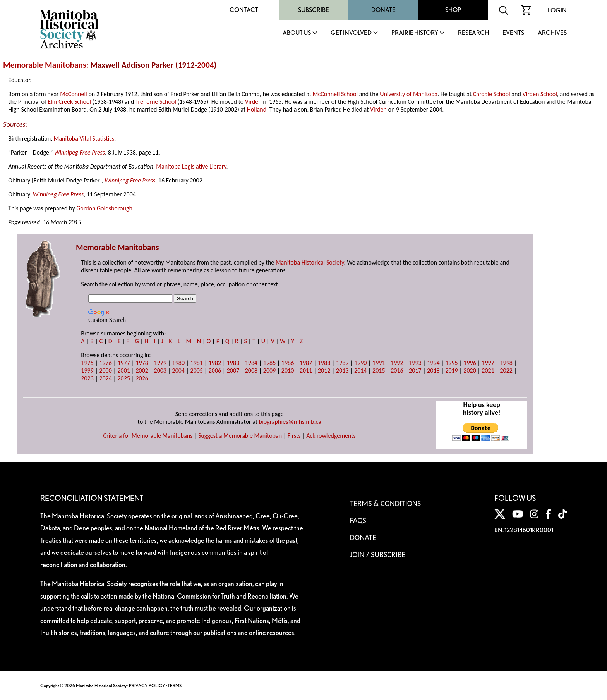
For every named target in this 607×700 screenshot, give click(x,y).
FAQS (358, 520)
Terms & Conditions (385, 503)
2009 (269, 371)
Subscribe (314, 10)
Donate (383, 10)
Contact (244, 10)
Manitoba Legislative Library (191, 166)
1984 (251, 363)
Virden (253, 102)
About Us (297, 33)
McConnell (74, 94)
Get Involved (351, 33)
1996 (470, 363)
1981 (197, 363)
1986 (288, 363)
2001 (123, 371)
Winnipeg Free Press (80, 152)
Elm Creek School (69, 102)
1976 (105, 363)
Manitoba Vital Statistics (84, 138)
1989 (342, 363)
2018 (433, 371)
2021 (488, 371)
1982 (215, 363)
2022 (506, 371)
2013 (342, 371)
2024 (105, 378)
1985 (269, 363)
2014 (360, 371)
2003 (160, 371)
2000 (105, 371)
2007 (233, 371)
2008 (251, 371)
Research (473, 33)
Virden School (540, 94)
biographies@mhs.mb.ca (290, 422)
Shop (453, 10)
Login (557, 10)
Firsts (294, 436)
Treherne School (156, 102)
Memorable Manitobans (45, 65)
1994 (433, 363)
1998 (506, 363)
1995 (451, 363)
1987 (306, 363)
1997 (488, 363)
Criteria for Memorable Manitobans (148, 436)
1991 (379, 363)
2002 (142, 371)
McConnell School (335, 94)
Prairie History (415, 33)
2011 (306, 371)
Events (513, 33)
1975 (87, 363)
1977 (123, 363)
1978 (142, 363)
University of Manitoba (409, 94)
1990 (360, 363)
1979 (160, 363)
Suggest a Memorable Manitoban (240, 436)
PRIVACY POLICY (147, 685)
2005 (197, 371)
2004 (205, 65)
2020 (470, 371)
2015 (379, 371)
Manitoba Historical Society (310, 262)
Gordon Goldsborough (104, 208)
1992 (397, 363)
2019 (451, 371)
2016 (397, 371)
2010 (288, 371)
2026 (142, 378)
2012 (324, 371)
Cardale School (492, 94)
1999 (87, 371)
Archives (552, 33)
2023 (87, 378)
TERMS (175, 685)
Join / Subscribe (378, 554)
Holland (257, 109)
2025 (123, 378)
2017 (415, 371)
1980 (178, 363)
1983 (233, 363)
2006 (215, 371)
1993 (415, 363)
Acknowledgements (331, 436)
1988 (324, 363)
